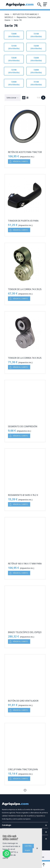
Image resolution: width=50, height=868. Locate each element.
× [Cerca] (37, 848)
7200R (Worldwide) (14, 35)
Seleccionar (13, 98)
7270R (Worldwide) (14, 71)
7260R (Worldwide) (36, 59)
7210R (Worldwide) (36, 35)
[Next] (43, 98)
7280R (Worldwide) (36, 71)
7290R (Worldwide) (14, 83)
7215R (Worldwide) (14, 47)
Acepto (27, 850)
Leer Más (28, 846)
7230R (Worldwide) (36, 47)
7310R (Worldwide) (36, 83)
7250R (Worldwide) (14, 59)
